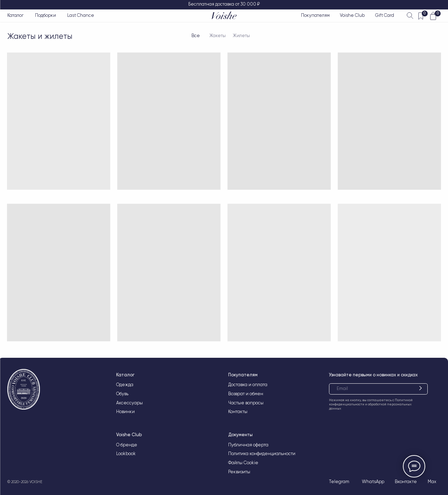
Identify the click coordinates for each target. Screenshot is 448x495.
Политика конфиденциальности (262, 454)
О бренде (127, 445)
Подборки (45, 15)
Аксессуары (129, 403)
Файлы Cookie (243, 463)
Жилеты (241, 36)
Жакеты (218, 36)
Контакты (238, 412)
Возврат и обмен (246, 394)
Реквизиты (239, 472)
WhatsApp (373, 482)
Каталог (15, 15)
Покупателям (315, 15)
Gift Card (385, 15)
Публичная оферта (248, 445)
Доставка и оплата (248, 385)
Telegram (339, 482)
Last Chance (81, 15)
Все (196, 36)
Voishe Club (352, 15)
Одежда (125, 385)
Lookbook (126, 454)
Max (432, 482)
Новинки (125, 412)
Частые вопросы (246, 403)
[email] (378, 389)
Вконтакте (406, 482)
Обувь (122, 394)
